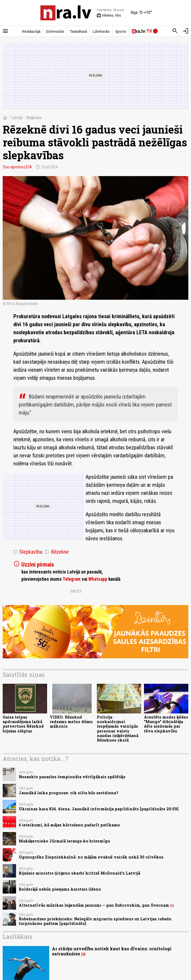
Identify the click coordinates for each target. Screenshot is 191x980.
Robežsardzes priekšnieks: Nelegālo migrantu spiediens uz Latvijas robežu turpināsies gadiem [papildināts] (95, 921)
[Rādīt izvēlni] (5, 31)
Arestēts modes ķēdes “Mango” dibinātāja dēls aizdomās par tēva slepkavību (166, 724)
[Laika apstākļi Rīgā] (141, 13)
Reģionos (34, 118)
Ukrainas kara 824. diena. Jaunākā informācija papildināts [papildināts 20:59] (99, 809)
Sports (121, 31)
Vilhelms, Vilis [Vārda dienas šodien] (109, 16)
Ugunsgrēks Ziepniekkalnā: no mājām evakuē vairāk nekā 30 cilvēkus (91, 857)
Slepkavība (28, 552)
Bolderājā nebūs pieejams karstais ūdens (60, 889)
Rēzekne (57, 552)
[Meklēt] (175, 31)
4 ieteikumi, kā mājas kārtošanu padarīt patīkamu (69, 825)
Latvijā (17, 118)
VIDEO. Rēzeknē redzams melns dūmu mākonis (71, 722)
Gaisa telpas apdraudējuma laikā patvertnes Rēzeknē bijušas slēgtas (23, 724)
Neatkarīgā (31, 31)
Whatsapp (98, 579)
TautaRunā (78, 31)
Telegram (72, 579)
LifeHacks (101, 31)
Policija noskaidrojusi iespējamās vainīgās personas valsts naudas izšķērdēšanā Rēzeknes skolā (118, 729)
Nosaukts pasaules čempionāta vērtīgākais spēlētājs (72, 777)
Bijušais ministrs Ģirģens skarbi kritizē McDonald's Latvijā (79, 873)
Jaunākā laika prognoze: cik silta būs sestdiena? (68, 793)
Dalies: (76, 591)
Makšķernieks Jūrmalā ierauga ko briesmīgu (64, 841)
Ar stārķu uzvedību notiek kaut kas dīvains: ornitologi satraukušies (112, 951)
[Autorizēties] (186, 31)
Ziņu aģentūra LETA (17, 167)
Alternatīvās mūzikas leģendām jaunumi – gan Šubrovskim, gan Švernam (94, 905)
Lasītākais (18, 937)
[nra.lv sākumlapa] (66, 13)
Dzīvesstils (55, 31)
